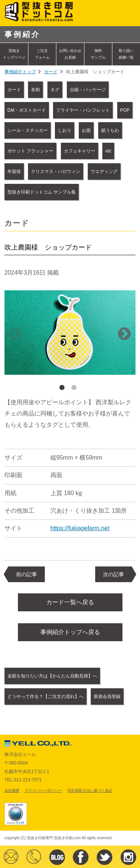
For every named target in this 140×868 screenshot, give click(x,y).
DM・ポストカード (27, 110)
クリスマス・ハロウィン (56, 172)
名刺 (35, 90)
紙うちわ (110, 130)
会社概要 (12, 790)
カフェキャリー (80, 151)
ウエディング (104, 172)
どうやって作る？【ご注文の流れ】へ (46, 696)
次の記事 (113, 574)
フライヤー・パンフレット (83, 110)
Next (124, 334)
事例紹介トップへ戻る (70, 632)
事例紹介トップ (20, 72)
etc (108, 151)
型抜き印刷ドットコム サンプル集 (42, 192)
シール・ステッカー (28, 130)
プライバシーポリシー (43, 790)
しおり (65, 130)
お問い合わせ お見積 (70, 54)
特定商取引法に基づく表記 (90, 790)
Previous (16, 334)
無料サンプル (98, 54)
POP (125, 110)
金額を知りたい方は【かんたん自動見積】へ (52, 676)
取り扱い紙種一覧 (126, 54)
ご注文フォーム (42, 54)
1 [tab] (62, 388)
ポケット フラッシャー (30, 151)
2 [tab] (74, 388)
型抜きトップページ (14, 54)
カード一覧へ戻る (70, 602)
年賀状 (14, 172)
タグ (55, 90)
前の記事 (27, 574)
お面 (86, 130)
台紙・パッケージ (88, 90)
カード (51, 72)
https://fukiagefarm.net (80, 528)
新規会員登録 (107, 696)
